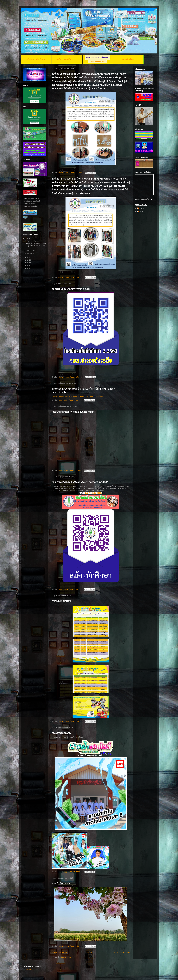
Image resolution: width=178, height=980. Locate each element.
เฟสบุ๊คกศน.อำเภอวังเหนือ (33, 201)
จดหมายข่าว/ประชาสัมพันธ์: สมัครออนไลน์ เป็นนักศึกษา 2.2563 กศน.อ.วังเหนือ (77, 397)
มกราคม (30, 253)
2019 (27, 269)
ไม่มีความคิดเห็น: (76, 173)
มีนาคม (29, 251)
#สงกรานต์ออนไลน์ (61, 733)
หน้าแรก (91, 953)
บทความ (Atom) (66, 957)
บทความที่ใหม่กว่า (60, 953)
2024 (27, 238)
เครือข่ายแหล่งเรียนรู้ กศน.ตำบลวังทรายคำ (73, 412)
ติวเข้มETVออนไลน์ (61, 601)
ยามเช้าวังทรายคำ (61, 883)
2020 (27, 266)
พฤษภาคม (30, 241)
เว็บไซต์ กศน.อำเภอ (36, 59)
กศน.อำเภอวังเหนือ (31, 206)
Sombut (142, 208)
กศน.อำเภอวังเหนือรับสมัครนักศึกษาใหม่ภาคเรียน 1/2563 (80, 482)
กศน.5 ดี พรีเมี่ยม (128, 59)
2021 (27, 263)
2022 (27, 260)
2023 (27, 257)
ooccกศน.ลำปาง (30, 204)
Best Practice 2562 (97, 62)
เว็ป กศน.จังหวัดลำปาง (32, 199)
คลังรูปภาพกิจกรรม (67, 59)
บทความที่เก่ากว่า (122, 953)
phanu (141, 211)
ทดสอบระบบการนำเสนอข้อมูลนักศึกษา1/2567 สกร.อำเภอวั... (36, 245)
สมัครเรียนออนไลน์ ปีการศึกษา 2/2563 (71, 289)
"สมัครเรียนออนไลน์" (93, 493)
